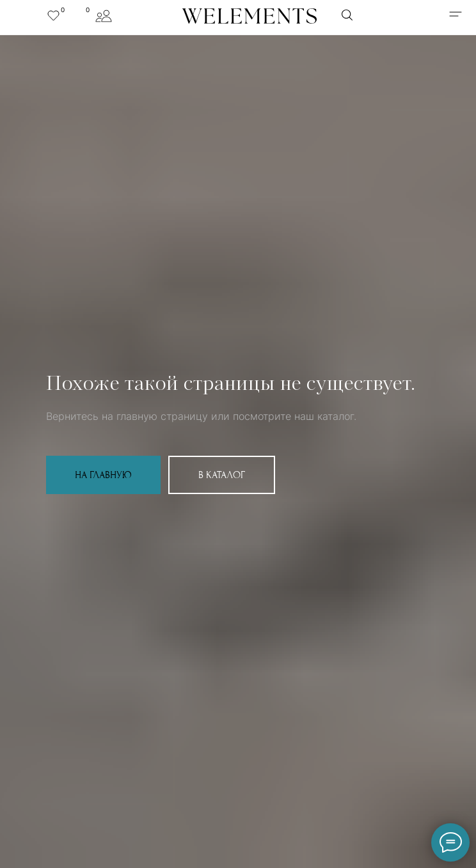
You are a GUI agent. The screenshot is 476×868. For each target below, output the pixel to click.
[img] (456, 14)
